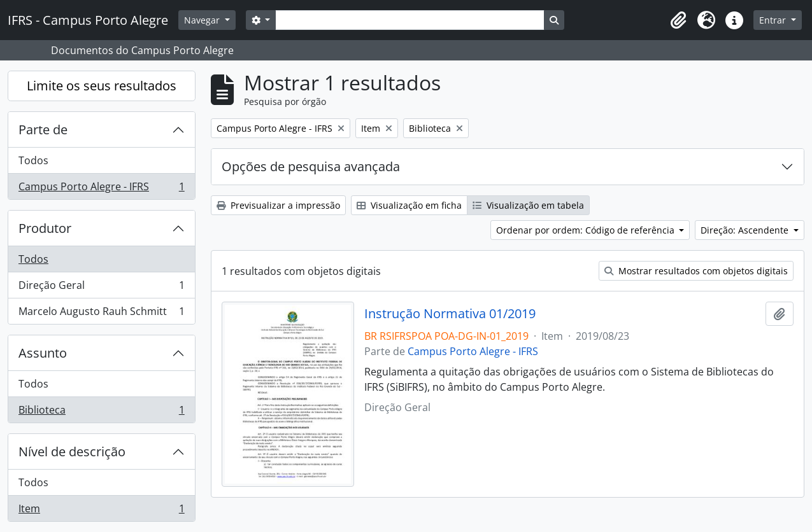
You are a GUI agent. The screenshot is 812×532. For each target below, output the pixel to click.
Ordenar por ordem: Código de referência (587, 230)
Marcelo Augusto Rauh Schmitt (101, 314)
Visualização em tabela (528, 205)
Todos (33, 160)
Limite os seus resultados (102, 86)
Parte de (43, 129)
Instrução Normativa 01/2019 (450, 314)
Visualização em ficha (409, 205)
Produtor (45, 228)
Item (101, 511)
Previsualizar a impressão (278, 205)
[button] (678, 20)
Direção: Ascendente (746, 230)
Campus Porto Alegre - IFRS (101, 189)
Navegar (203, 20)
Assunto (43, 353)
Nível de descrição (72, 451)
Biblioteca (101, 412)
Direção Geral (101, 288)
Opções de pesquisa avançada (311, 166)
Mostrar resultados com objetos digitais (696, 271)
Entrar (774, 20)
